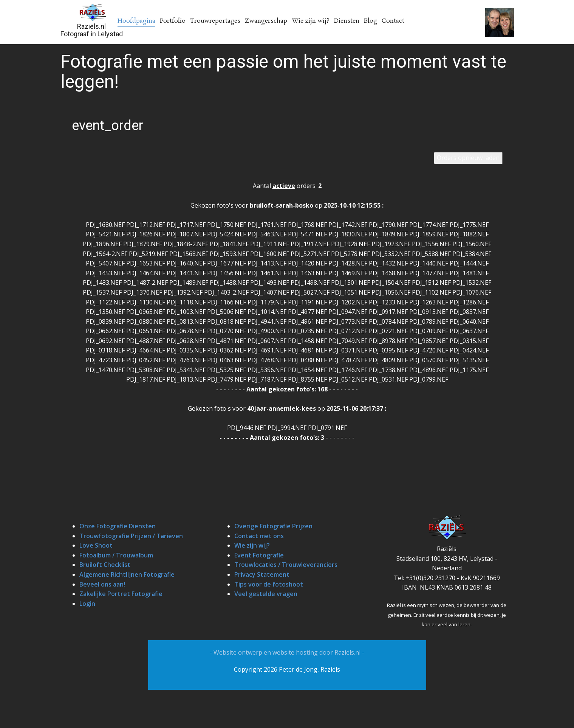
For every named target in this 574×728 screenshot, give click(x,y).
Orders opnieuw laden (468, 158)
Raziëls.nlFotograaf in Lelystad (92, 30)
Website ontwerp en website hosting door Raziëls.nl (288, 652)
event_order (108, 126)
